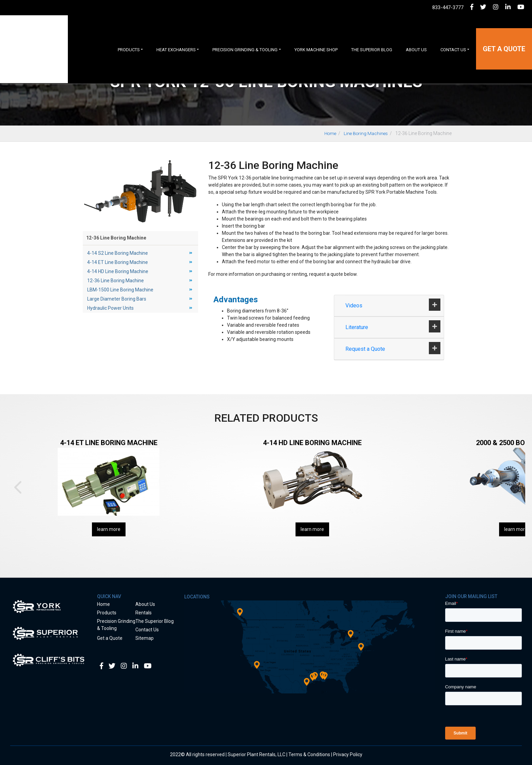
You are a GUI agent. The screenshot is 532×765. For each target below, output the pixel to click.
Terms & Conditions (309, 754)
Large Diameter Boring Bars (117, 299)
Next (514, 487)
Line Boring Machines (365, 133)
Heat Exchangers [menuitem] (176, 36)
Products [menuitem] (129, 36)
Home (328, 133)
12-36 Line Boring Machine (116, 281)
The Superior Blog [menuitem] (372, 36)
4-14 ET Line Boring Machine (118, 262)
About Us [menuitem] (416, 36)
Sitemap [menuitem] (145, 638)
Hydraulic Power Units (110, 308)
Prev (18, 487)
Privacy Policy (348, 754)
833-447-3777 (448, 7)
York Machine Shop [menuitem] (316, 36)
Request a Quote (366, 349)
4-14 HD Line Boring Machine (118, 271)
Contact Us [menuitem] (453, 36)
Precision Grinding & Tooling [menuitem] (245, 36)
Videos (355, 305)
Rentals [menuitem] (144, 613)
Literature (357, 327)
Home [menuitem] (103, 604)
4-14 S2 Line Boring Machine (118, 253)
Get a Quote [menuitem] (504, 35)
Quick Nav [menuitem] (109, 596)
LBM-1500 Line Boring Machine (120, 290)
